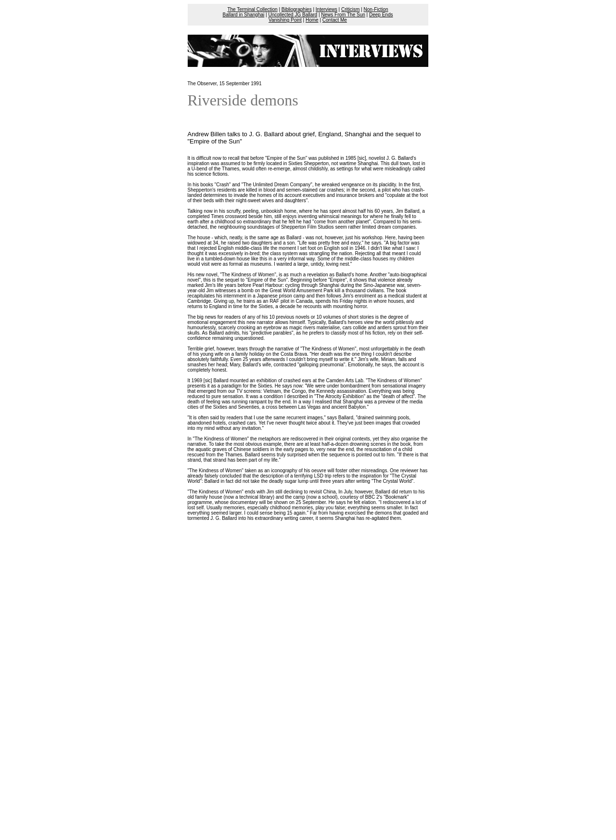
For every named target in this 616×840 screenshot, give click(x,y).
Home (312, 20)
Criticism (350, 9)
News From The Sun (343, 15)
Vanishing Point (285, 20)
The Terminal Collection (252, 9)
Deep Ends (381, 15)
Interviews (327, 9)
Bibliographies (297, 9)
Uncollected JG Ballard (293, 15)
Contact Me (335, 20)
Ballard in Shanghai (244, 15)
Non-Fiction (376, 9)
